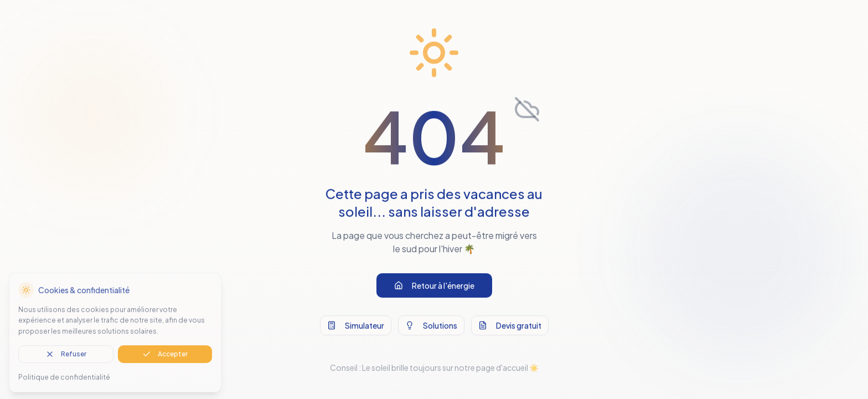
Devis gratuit (510, 328)
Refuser (66, 358)
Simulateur (356, 328)
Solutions (431, 328)
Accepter (165, 358)
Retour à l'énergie (434, 288)
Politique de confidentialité (64, 381)
